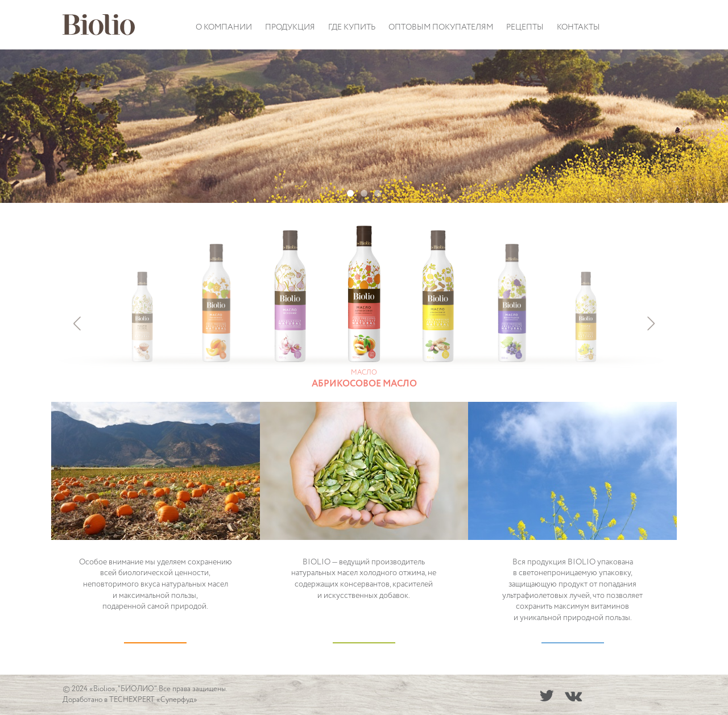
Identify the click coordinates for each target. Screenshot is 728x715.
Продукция (290, 27)
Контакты (578, 27)
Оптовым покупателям (441, 27)
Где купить (352, 27)
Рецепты (525, 27)
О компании (224, 27)
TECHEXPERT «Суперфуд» (153, 700)
